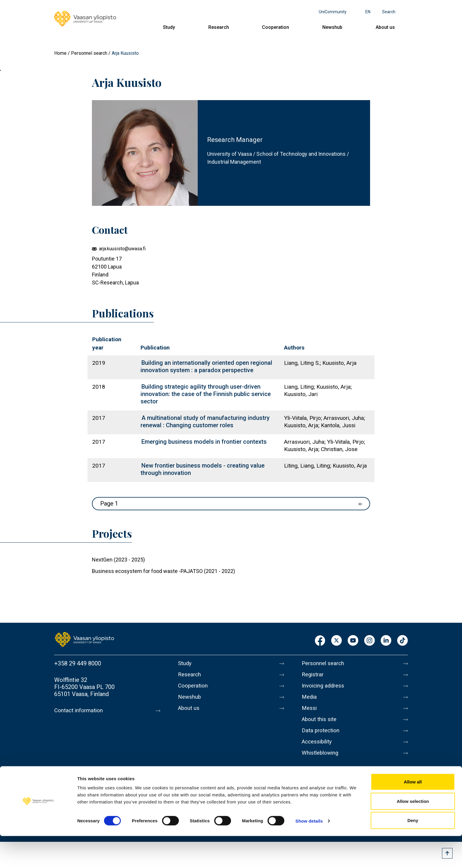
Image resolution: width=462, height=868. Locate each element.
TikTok (402, 641)
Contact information (80, 710)
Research (219, 27)
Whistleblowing (322, 762)
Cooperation (275, 27)
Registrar (314, 676)
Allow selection (413, 833)
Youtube (353, 641)
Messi (310, 713)
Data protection (322, 738)
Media (310, 700)
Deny (413, 852)
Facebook (320, 641)
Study (169, 27)
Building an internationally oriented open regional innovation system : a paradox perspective (206, 366)
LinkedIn (386, 641)
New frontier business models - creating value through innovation (203, 469)
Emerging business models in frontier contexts (204, 442)
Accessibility (318, 750)
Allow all (413, 814)
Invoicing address (325, 688)
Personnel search (89, 53)
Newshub (332, 27)
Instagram (369, 641)
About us (385, 27)
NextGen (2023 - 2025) (118, 560)
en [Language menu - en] (368, 12)
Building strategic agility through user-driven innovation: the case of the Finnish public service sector (206, 394)
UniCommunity (333, 12)
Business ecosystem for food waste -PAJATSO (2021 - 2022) (164, 571)
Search (389, 12)
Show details (309, 853)
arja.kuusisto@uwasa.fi (122, 249)
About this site (321, 725)
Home (60, 53)
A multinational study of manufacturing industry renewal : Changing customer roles (205, 421)
